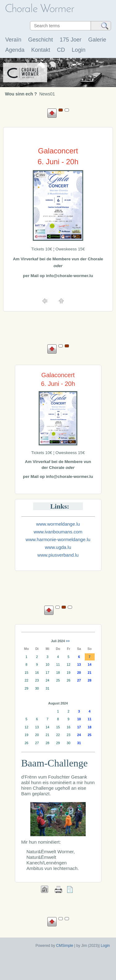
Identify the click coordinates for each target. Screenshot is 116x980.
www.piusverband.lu (58, 555)
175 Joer (71, 40)
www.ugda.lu (58, 547)
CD (61, 50)
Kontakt (41, 50)
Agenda (15, 50)
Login (79, 50)
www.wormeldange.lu (58, 524)
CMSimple (64, 946)
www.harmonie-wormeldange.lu (58, 539)
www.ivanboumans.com (58, 532)
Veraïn (13, 40)
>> (68, 641)
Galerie (97, 40)
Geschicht (41, 40)
